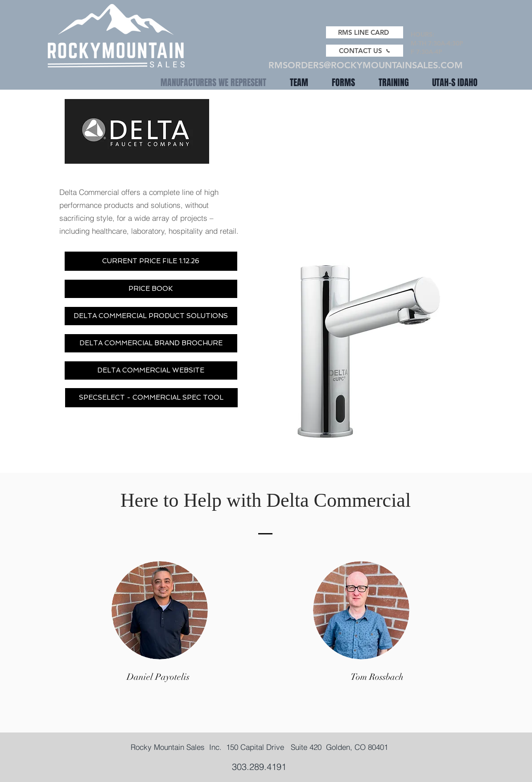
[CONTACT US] (365, 51)
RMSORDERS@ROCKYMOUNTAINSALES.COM (366, 65)
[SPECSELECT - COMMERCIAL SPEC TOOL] (151, 398)
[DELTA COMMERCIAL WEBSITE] (151, 370)
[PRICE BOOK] (151, 289)
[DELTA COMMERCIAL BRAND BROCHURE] (151, 343)
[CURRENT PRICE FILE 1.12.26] (151, 261)
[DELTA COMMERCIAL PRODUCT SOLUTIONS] (151, 316)
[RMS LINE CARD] (365, 32)
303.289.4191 (259, 767)
